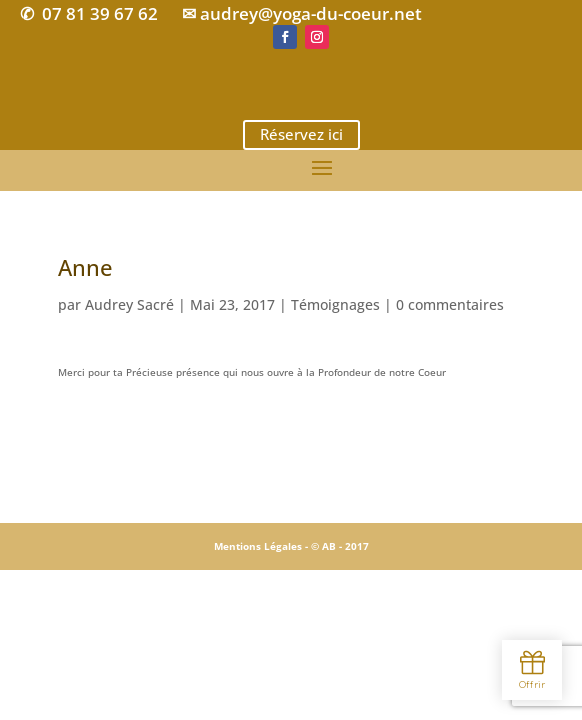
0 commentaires (450, 304)
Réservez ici (301, 134)
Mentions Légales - (262, 546)
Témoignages (335, 304)
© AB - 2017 (340, 546)
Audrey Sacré (129, 304)
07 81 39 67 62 (100, 13)
